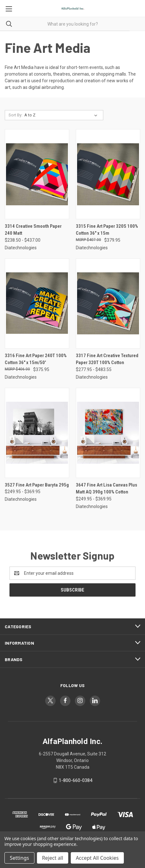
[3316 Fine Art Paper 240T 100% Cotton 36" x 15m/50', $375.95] (37, 304)
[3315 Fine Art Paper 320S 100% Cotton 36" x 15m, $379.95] (108, 174)
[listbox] (62, 115)
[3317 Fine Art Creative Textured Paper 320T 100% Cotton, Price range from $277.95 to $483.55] (108, 304)
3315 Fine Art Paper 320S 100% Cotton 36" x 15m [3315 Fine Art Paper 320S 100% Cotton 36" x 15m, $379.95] (107, 230)
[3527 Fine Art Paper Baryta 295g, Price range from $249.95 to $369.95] (37, 433)
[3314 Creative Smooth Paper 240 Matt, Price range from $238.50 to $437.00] (37, 174)
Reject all (53, 858)
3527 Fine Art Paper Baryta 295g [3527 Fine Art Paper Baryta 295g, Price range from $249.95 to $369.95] (37, 485)
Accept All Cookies (97, 858)
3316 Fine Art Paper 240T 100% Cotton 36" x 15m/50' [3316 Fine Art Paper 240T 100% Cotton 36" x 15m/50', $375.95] (36, 359)
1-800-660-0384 (76, 780)
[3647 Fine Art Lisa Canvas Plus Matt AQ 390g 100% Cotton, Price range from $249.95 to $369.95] (108, 433)
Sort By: (15, 115)
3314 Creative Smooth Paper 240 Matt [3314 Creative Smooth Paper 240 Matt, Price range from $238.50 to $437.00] (33, 230)
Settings (19, 858)
